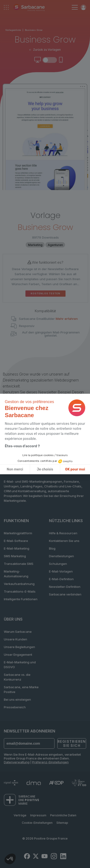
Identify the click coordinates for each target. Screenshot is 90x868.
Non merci (15, 469)
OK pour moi (75, 469)
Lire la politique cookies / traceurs (45, 455)
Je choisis (45, 469)
